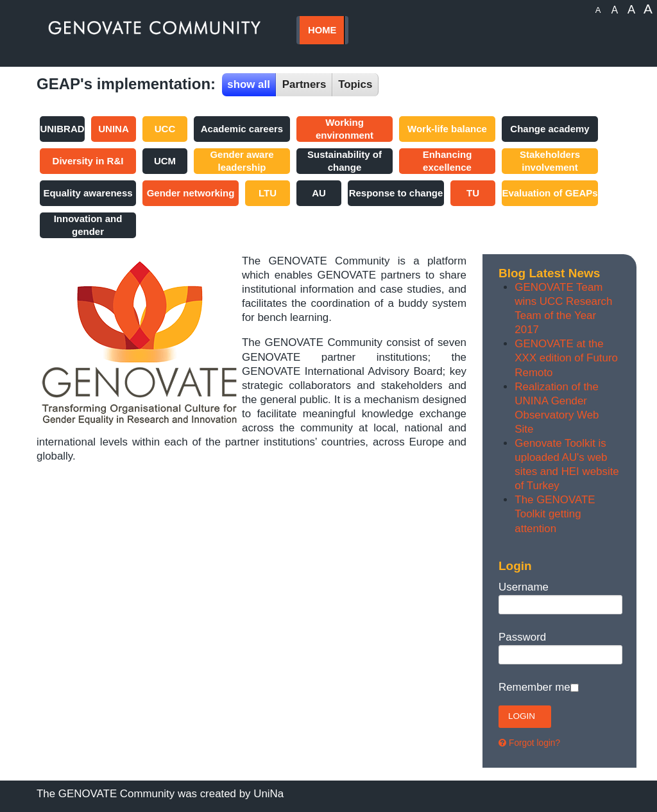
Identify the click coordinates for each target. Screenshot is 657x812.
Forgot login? (534, 743)
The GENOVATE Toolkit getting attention (555, 514)
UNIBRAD (62, 129)
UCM (165, 161)
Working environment (345, 129)
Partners (304, 84)
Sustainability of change (345, 161)
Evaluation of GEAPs (550, 193)
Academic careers (242, 129)
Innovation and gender (88, 225)
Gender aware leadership (242, 161)
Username (524, 587)
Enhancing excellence (448, 161)
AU (319, 193)
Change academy (550, 129)
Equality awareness (88, 193)
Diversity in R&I (88, 161)
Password (522, 637)
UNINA (114, 129)
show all (249, 84)
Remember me (534, 687)
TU (473, 193)
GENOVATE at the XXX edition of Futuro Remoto (566, 358)
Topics (355, 84)
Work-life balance (447, 129)
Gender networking (191, 193)
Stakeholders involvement (550, 161)
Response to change (396, 193)
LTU (268, 193)
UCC (165, 129)
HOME (322, 30)
